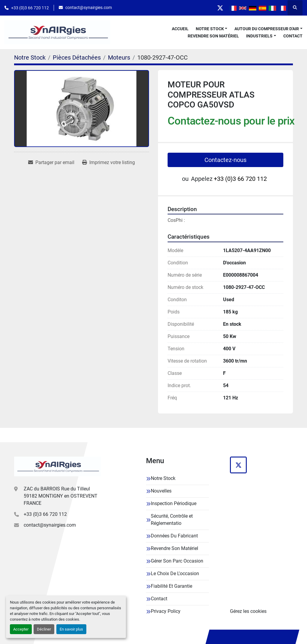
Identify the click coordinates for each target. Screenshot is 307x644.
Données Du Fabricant (174, 536)
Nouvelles (161, 491)
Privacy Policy (166, 611)
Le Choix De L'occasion (175, 573)
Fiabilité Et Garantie (171, 586)
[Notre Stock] (30, 57)
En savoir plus (71, 629)
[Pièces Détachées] (77, 57)
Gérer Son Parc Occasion (177, 561)
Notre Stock (210, 29)
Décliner (44, 629)
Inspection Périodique (174, 503)
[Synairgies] (58, 466)
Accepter (21, 629)
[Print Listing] (109, 163)
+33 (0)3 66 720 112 (30, 8)
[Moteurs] (119, 57)
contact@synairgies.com (89, 7)
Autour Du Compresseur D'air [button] (267, 29)
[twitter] (220, 8)
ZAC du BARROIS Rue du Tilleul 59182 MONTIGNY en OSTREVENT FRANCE (61, 496)
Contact (293, 36)
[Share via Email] (51, 163)
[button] (212, 29)
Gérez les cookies (248, 611)
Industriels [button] (259, 36)
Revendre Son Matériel (213, 36)
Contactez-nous (225, 160)
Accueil (180, 29)
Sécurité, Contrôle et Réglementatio (172, 520)
